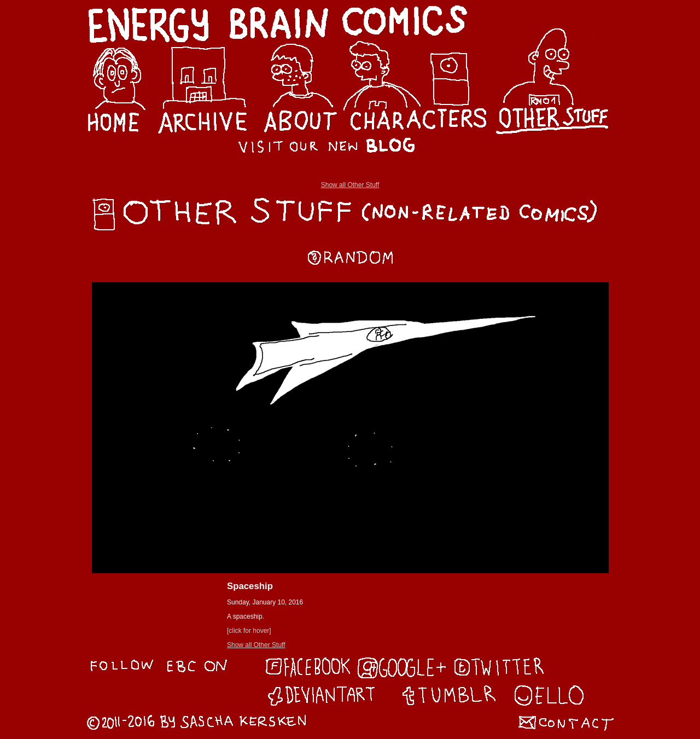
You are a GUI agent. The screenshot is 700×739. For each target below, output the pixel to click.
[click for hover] (249, 631)
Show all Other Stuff (350, 185)
